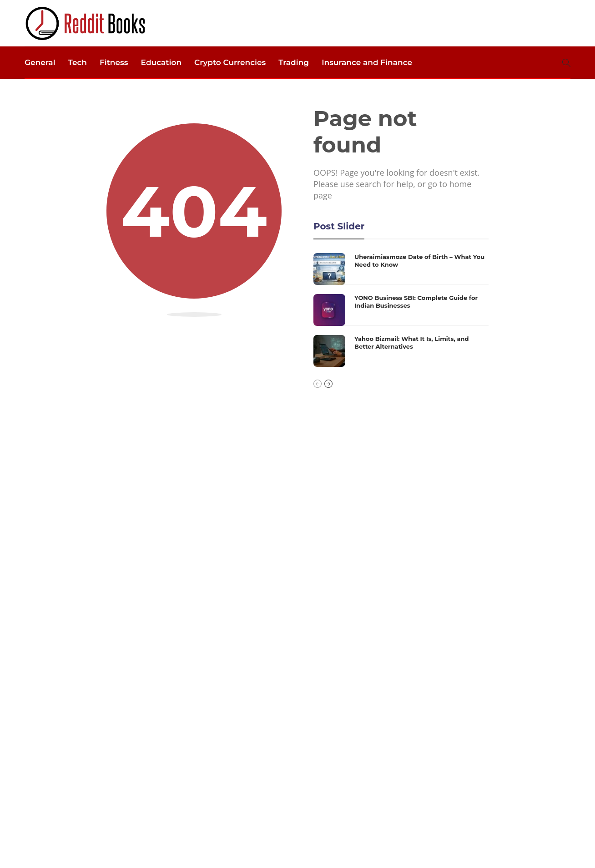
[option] (401, 310)
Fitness (114, 62)
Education (161, 62)
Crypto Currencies (230, 62)
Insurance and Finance (367, 62)
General (40, 62)
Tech (78, 62)
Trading (294, 62)
